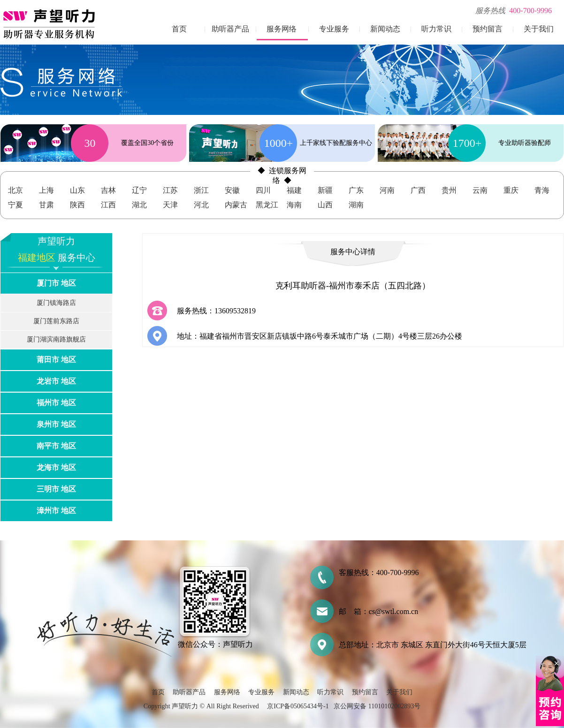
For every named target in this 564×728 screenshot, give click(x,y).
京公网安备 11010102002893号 (377, 706)
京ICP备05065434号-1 (298, 706)
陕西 (77, 205)
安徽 (232, 190)
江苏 (170, 190)
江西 (108, 205)
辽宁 (139, 190)
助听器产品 (230, 29)
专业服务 (334, 29)
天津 (170, 205)
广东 (356, 190)
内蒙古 (236, 205)
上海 (46, 190)
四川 (263, 190)
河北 (201, 205)
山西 (325, 205)
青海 (542, 190)
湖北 (139, 205)
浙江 (201, 190)
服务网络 (282, 29)
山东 (77, 190)
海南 (294, 205)
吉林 (108, 190)
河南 (387, 190)
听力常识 (436, 29)
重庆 (511, 190)
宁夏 (15, 205)
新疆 (325, 190)
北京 (15, 190)
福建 (294, 190)
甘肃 (46, 205)
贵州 (449, 190)
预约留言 (488, 29)
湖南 (356, 205)
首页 (179, 29)
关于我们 (539, 29)
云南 (480, 190)
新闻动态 (385, 29)
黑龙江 (267, 205)
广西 (418, 190)
